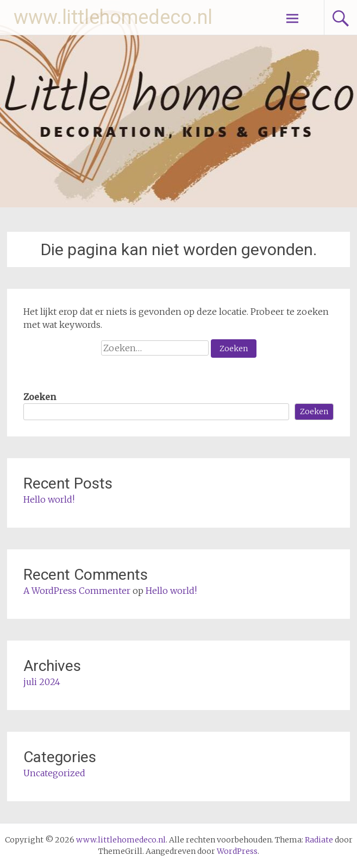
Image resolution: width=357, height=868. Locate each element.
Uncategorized (54, 773)
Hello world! (49, 499)
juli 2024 (42, 682)
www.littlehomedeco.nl (113, 17)
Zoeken (40, 397)
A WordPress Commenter (77, 591)
